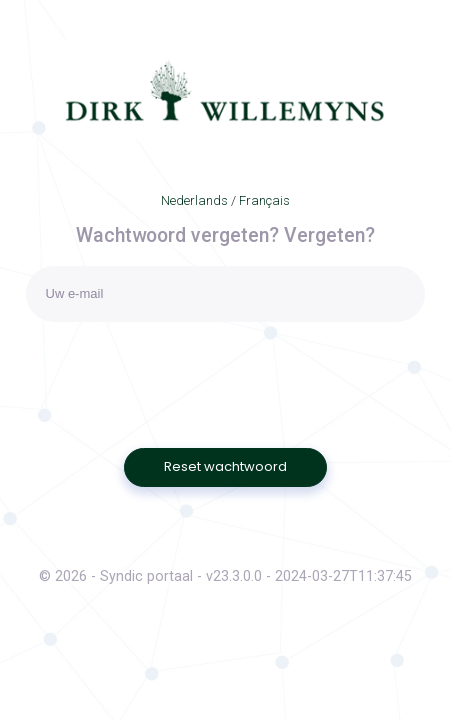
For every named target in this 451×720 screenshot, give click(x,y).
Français (264, 200)
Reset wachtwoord (225, 466)
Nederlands (194, 200)
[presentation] (178, 371)
